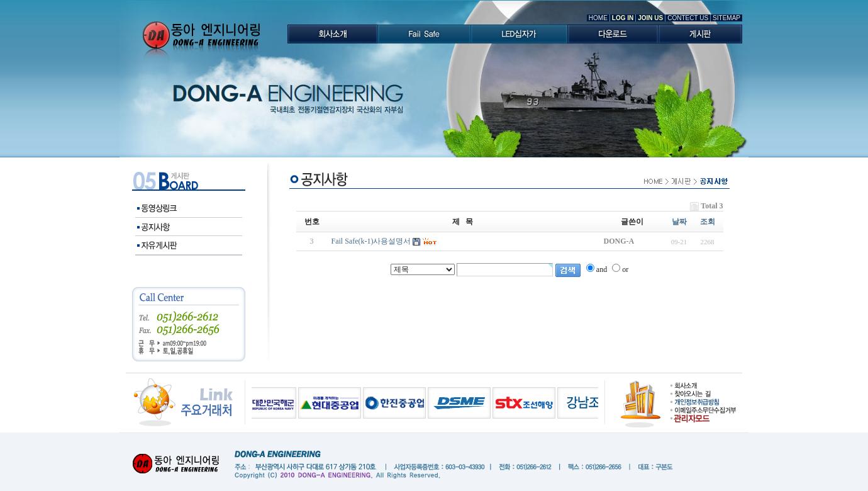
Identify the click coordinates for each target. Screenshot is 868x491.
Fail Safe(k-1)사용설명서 (371, 241)
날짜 (679, 222)
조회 (708, 222)
